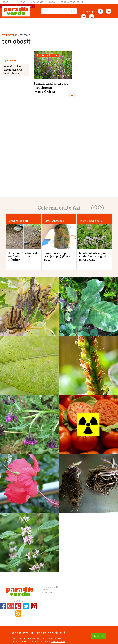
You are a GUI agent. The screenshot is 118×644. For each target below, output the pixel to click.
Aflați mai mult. (58, 642)
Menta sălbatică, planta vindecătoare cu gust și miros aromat (94, 256)
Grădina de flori (18, 221)
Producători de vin (72, 2)
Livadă (22, 2)
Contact (45, 590)
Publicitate (47, 592)
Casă (52, 2)
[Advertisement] (59, 26)
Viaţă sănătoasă (54, 221)
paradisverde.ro (10, 35)
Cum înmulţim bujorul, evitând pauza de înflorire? (23, 256)
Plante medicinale (47, 55)
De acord (99, 636)
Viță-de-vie (37, 2)
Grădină (7, 2)
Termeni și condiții (50, 587)
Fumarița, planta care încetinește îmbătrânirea (51, 88)
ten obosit (25, 35)
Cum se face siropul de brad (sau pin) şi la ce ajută (58, 256)
